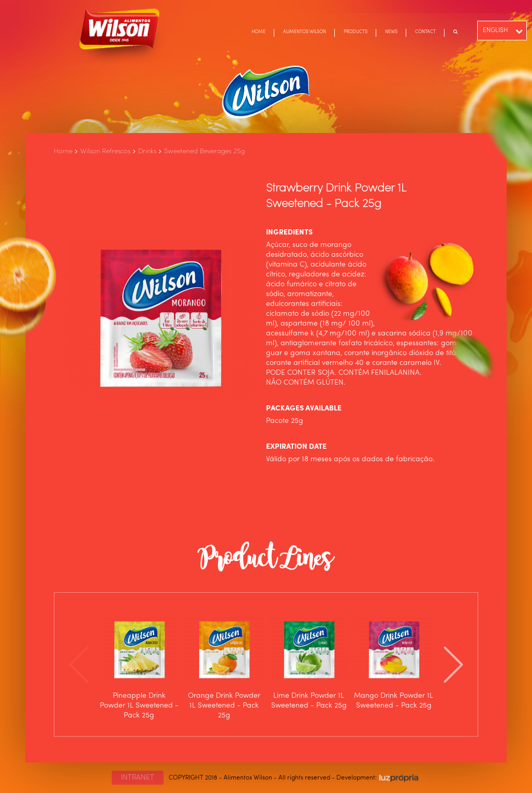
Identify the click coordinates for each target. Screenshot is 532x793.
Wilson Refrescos (105, 151)
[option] (139, 664)
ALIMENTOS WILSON (305, 32)
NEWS (391, 32)
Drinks (147, 151)
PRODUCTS (356, 32)
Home (63, 151)
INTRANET (138, 777)
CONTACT (425, 32)
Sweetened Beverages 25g (204, 151)
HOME (258, 32)
